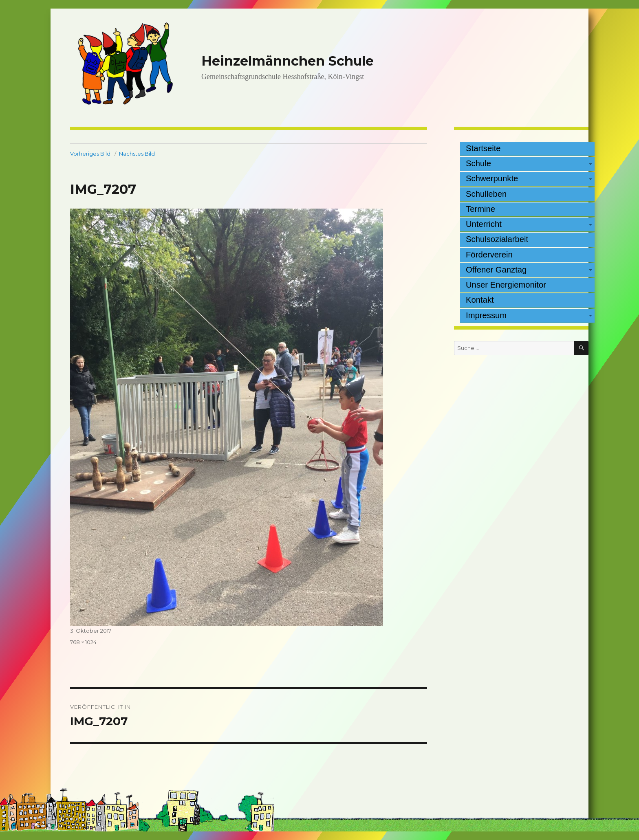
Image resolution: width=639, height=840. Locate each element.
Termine (480, 209)
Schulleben (486, 194)
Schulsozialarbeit (497, 239)
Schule (478, 163)
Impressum (486, 315)
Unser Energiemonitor (506, 285)
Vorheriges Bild (90, 154)
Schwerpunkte (492, 178)
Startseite (483, 148)
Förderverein (489, 255)
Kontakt (480, 300)
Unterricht (484, 224)
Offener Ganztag (496, 270)
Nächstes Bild (137, 154)
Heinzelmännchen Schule (288, 61)
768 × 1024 (83, 642)
